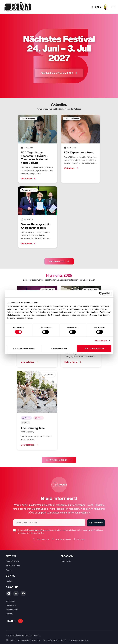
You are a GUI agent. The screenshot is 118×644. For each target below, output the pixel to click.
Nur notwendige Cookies (24, 348)
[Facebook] (9, 594)
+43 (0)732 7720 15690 (55, 640)
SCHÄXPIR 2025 (13, 566)
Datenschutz (11, 605)
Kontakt (9, 581)
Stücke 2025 (66, 561)
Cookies (9, 614)
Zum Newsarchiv (57, 261)
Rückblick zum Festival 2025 (57, 73)
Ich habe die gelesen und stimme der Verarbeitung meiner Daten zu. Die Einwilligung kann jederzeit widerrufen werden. (60, 532)
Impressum (10, 601)
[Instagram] (16, 594)
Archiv (9, 570)
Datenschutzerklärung (37, 530)
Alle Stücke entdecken (57, 460)
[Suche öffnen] (92, 7)
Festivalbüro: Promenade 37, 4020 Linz (23, 640)
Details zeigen (101, 341)
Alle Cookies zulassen (94, 348)
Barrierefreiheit (12, 609)
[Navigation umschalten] (113, 7)
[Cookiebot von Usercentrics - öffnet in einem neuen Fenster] (101, 294)
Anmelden (96, 523)
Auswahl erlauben (59, 348)
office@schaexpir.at (79, 640)
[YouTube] (23, 594)
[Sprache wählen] (99, 7)
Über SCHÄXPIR (13, 561)
